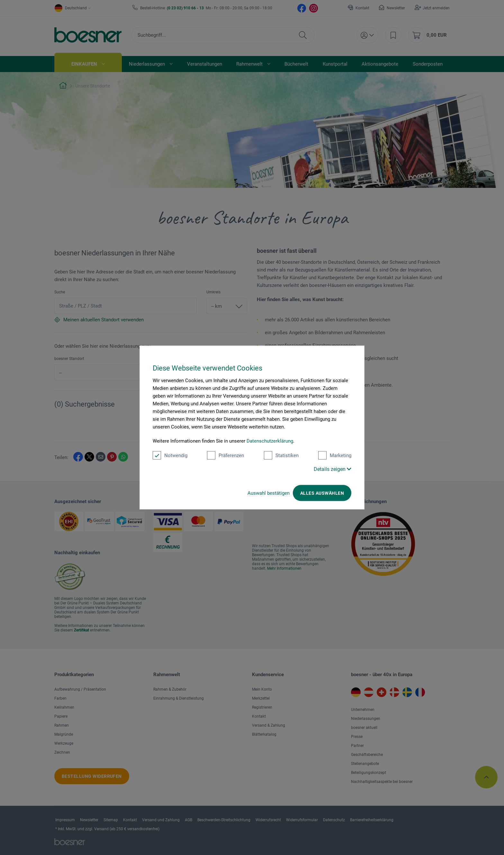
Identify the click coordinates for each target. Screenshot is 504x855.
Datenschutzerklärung (270, 441)
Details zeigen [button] (333, 469)
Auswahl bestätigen (269, 493)
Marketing (335, 455)
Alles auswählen (322, 493)
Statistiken (281, 455)
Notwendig (170, 455)
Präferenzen (225, 455)
